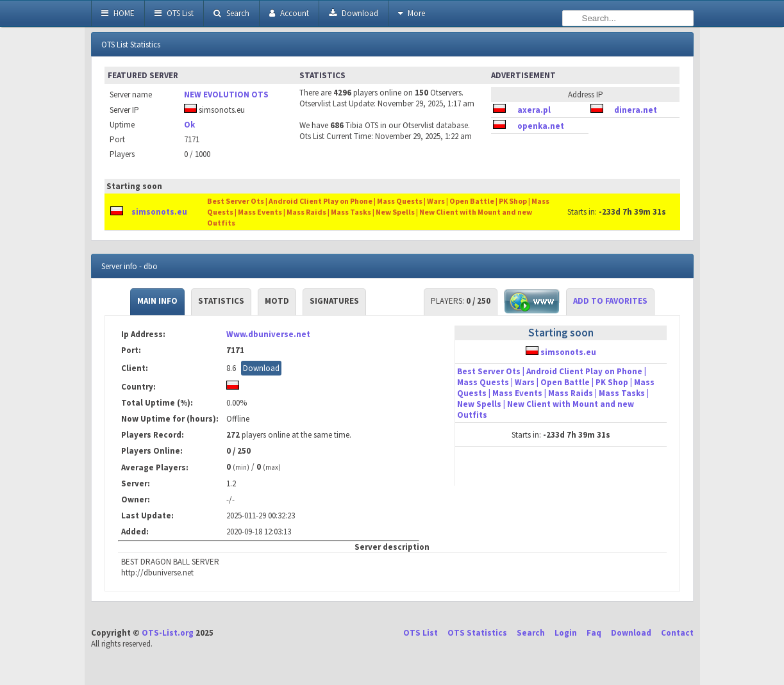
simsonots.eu (159, 212)
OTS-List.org (168, 633)
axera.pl (534, 110)
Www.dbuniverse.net (268, 334)
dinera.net (636, 110)
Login (566, 633)
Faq (594, 633)
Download (354, 13)
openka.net (541, 126)
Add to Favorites (610, 301)
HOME (118, 13)
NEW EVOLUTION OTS (226, 95)
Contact (677, 633)
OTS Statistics (477, 633)
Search (231, 13)
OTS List (174, 13)
